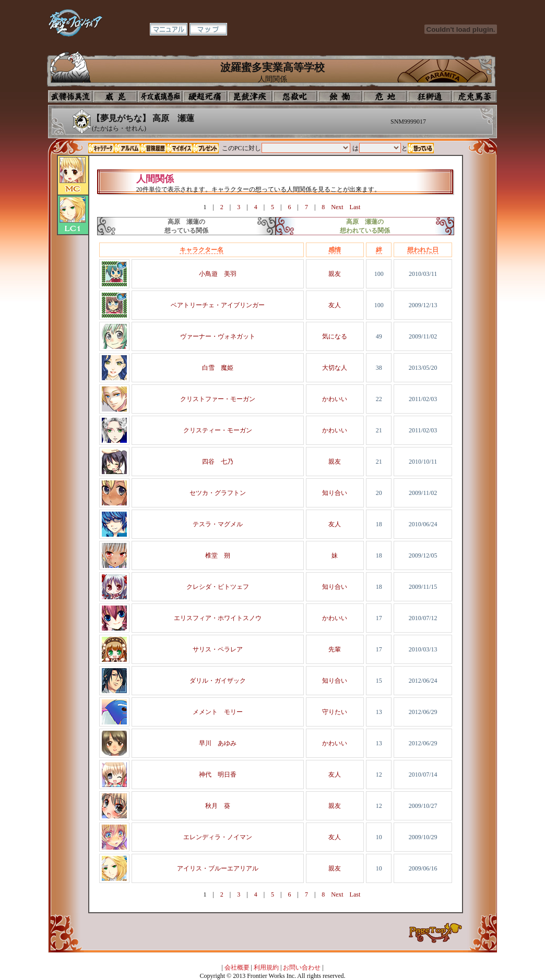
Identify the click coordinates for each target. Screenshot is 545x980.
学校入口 (160, 96)
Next (337, 207)
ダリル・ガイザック (218, 681)
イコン (115, 96)
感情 (335, 250)
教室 (430, 96)
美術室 (250, 96)
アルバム (127, 148)
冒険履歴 (153, 148)
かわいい (335, 399)
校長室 (205, 96)
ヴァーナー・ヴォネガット (218, 336)
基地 (385, 96)
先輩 (335, 649)
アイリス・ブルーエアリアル (218, 868)
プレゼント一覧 (206, 148)
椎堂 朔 (218, 555)
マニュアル (169, 29)
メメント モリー (218, 712)
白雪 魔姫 (218, 368)
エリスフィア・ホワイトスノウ (218, 618)
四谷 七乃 (218, 462)
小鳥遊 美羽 (218, 274)
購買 (475, 96)
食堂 (340, 96)
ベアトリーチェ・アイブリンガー (218, 305)
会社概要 (237, 967)
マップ (208, 29)
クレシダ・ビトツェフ (218, 587)
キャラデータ (101, 148)
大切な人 (335, 368)
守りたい (335, 712)
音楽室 (295, 96)
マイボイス (180, 148)
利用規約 (266, 967)
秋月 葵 (218, 806)
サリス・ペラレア (218, 649)
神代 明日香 (218, 775)
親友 (335, 274)
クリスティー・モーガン (218, 430)
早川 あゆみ (218, 743)
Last (355, 207)
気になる (335, 336)
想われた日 (423, 250)
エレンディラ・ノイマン (218, 837)
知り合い (335, 493)
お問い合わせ (302, 967)
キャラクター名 (202, 250)
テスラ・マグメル (218, 524)
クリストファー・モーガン (218, 399)
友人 (335, 305)
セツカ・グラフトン (218, 493)
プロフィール (70, 96)
